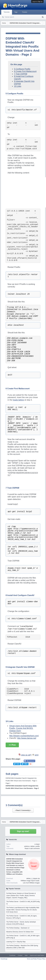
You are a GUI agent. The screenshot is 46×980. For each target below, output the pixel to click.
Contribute (12, 955)
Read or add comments (32, 849)
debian (33, 846)
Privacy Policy (41, 959)
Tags (16, 12)
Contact (20, 955)
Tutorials (7, 12)
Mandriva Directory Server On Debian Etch (20, 932)
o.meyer (37, 844)
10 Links (18, 86)
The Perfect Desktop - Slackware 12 (18, 928)
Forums (25, 12)
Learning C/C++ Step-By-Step (16, 942)
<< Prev (12, 745)
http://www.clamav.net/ (27, 738)
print (37, 755)
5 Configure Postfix (22, 69)
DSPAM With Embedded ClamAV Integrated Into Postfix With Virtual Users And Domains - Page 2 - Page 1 (22, 781)
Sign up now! (23, 831)
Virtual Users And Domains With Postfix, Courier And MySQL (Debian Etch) (23, 728)
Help (26, 955)
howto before (18, 400)
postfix (38, 846)
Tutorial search (9, 17)
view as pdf (26, 755)
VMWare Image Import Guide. (30, 881)
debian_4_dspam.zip (33, 878)
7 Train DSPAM (21, 74)
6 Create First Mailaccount (25, 71)
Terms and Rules (32, 959)
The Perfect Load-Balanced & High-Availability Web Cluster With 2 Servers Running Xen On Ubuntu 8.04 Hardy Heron (23, 910)
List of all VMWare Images (31, 883)
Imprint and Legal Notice (37, 955)
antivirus (27, 846)
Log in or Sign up (37, 1)
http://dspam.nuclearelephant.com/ (24, 736)
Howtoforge (4, 959)
